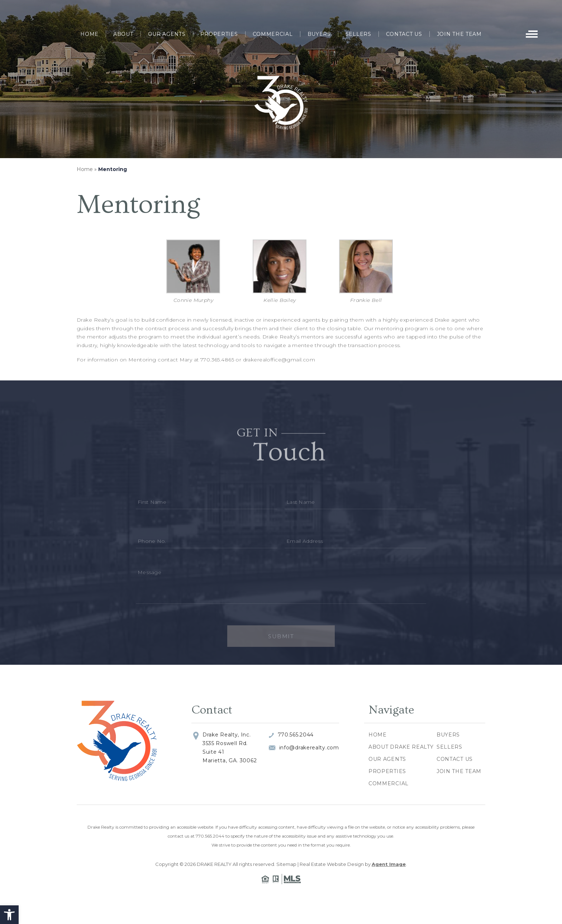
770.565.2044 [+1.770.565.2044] (296, 735)
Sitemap (286, 864)
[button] (9, 915)
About (123, 34)
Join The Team (459, 34)
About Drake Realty (401, 747)
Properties (219, 34)
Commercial (273, 34)
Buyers (319, 34)
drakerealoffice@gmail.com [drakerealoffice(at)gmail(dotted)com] (279, 360)
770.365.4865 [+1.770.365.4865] (217, 360)
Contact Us (404, 34)
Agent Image (389, 864)
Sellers (358, 34)
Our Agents (167, 34)
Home (89, 34)
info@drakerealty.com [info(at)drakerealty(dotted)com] (309, 748)
